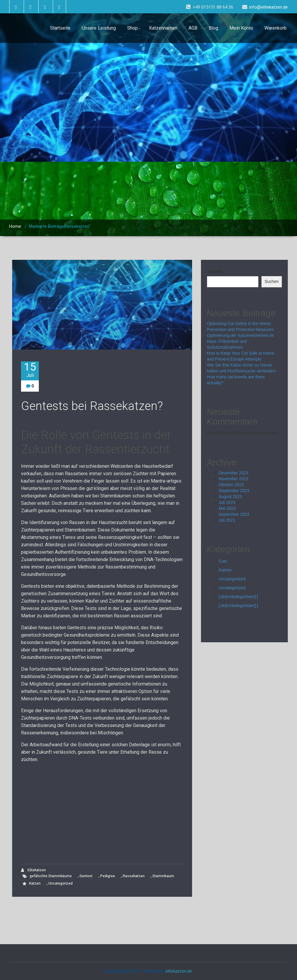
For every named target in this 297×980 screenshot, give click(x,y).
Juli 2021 (227, 520)
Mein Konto (241, 28)
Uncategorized (60, 883)
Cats (223, 561)
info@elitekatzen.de (269, 7)
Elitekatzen (33, 870)
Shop (132, 28)
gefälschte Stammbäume (51, 876)
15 (30, 370)
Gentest (86, 876)
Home (15, 226)
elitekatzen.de (179, 971)
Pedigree (108, 876)
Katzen (35, 883)
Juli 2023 (227, 502)
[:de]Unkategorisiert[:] (238, 597)
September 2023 (234, 491)
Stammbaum (163, 876)
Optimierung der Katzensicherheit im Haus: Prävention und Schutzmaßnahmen (240, 341)
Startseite (60, 28)
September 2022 (234, 514)
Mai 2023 (227, 508)
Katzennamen (163, 28)
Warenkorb (276, 28)
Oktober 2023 (231, 485)
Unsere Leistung (99, 28)
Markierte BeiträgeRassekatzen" (60, 226)
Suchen (214, 271)
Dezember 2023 (234, 473)
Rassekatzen (134, 876)
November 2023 (234, 479)
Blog (213, 28)
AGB (193, 28)
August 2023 (230, 497)
